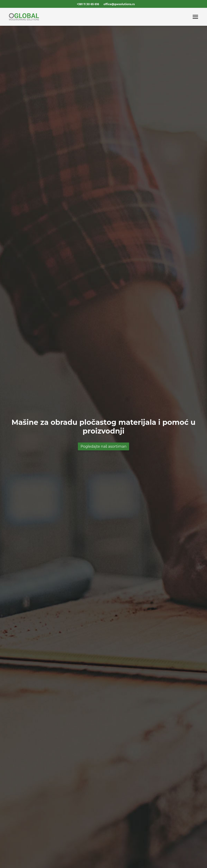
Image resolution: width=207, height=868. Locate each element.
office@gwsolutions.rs (119, 4)
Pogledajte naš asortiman (103, 446)
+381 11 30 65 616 (88, 4)
